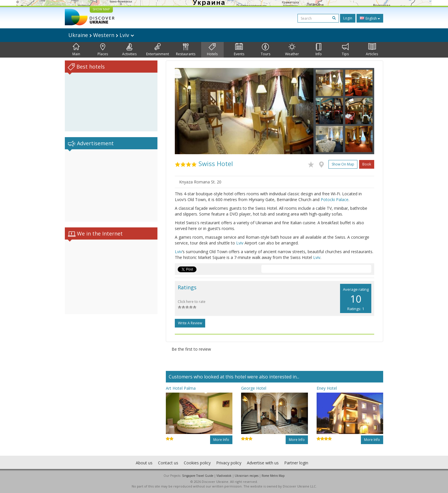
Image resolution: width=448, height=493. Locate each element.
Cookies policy (197, 463)
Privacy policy (229, 463)
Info (319, 50)
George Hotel (254, 388)
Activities (129, 50)
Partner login (296, 463)
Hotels (212, 50)
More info (221, 440)
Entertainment (158, 50)
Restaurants (186, 50)
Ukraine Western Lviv (101, 35)
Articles (372, 50)
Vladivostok (224, 476)
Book (367, 164)
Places (103, 50)
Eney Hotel (327, 388)
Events (239, 50)
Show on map (343, 164)
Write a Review (190, 323)
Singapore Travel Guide (198, 476)
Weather (292, 50)
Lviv (240, 243)
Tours (266, 50)
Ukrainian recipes (247, 476)
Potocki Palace (335, 199)
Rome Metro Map (273, 476)
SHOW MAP (101, 9)
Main (76, 50)
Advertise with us (263, 463)
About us (144, 463)
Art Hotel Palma (181, 388)
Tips (345, 50)
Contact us (168, 463)
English (370, 18)
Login (348, 18)
